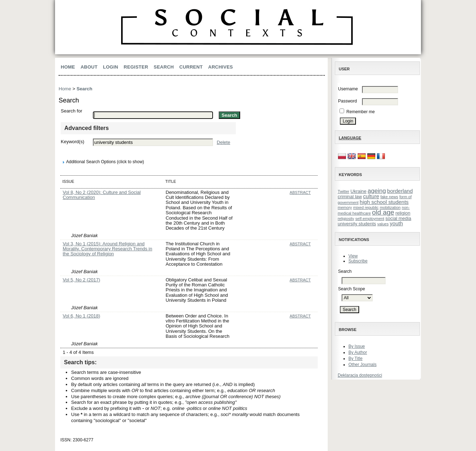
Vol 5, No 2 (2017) (82, 280)
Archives (221, 67)
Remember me (360, 112)
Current (191, 67)
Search (164, 67)
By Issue (357, 346)
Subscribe (358, 261)
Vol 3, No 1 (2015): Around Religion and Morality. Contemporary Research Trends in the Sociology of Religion (108, 249)
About (89, 67)
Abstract (300, 192)
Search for (71, 111)
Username (348, 89)
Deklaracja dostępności (360, 375)
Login (110, 67)
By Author (358, 352)
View (353, 256)
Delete (224, 142)
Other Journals (363, 365)
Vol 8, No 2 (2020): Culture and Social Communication (102, 195)
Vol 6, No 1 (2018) (82, 316)
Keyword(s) (73, 142)
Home (68, 67)
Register (136, 67)
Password (348, 101)
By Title (355, 359)
